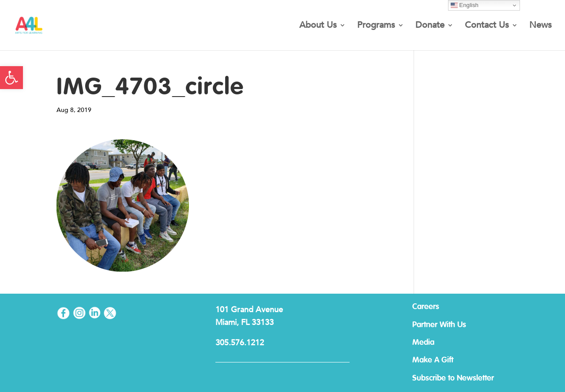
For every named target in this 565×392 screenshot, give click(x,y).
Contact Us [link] (487, 26)
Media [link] (423, 343)
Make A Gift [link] (433, 360)
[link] (11, 78)
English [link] (465, 5)
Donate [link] (430, 26)
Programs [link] (376, 26)
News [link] (541, 26)
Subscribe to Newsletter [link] (453, 378)
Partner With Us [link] (439, 325)
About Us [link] (318, 26)
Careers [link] (426, 307)
